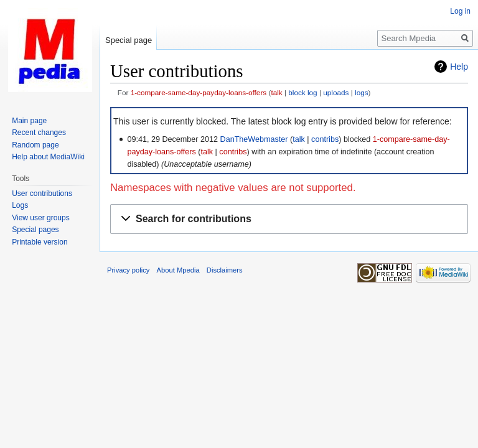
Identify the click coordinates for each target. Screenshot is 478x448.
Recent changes (39, 133)
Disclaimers (225, 270)
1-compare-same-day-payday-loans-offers (199, 92)
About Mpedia (178, 270)
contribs (325, 139)
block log (302, 92)
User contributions (42, 194)
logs (362, 92)
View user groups (41, 218)
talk (276, 92)
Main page (29, 121)
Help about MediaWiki (48, 157)
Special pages (35, 230)
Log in (460, 11)
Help (459, 67)
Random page (35, 145)
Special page (129, 40)
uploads (336, 92)
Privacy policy (128, 270)
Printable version (40, 242)
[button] (289, 219)
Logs (20, 205)
